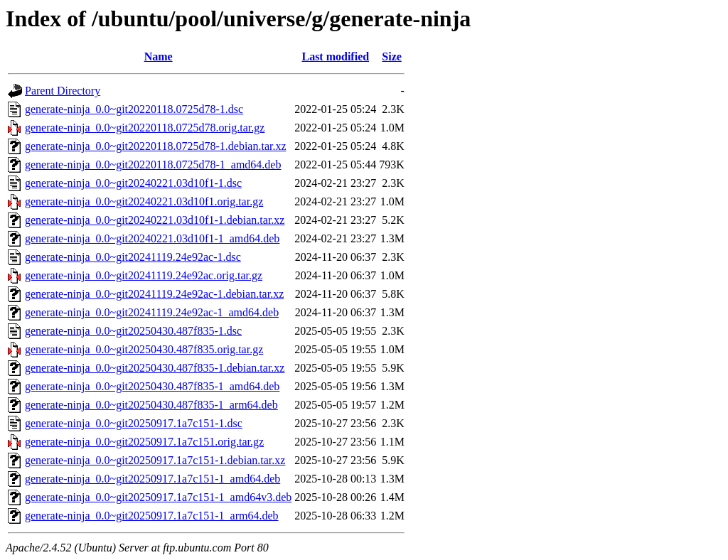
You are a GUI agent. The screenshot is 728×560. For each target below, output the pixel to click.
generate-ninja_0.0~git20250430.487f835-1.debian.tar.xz (155, 368)
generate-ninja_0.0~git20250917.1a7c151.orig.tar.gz (144, 442)
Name (159, 56)
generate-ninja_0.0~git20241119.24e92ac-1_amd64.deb (152, 312)
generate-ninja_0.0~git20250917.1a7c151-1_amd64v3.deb (158, 497)
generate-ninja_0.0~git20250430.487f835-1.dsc (133, 331)
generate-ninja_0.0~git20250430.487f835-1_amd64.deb (152, 386)
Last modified (335, 56)
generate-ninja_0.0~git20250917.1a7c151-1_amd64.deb (152, 479)
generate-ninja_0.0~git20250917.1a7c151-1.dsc (134, 423)
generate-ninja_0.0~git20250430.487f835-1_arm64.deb (151, 405)
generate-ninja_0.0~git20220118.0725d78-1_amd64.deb (153, 165)
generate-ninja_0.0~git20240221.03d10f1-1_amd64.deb (152, 238)
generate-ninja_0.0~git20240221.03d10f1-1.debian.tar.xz (155, 220)
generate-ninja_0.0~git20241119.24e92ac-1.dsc (133, 257)
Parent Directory (63, 91)
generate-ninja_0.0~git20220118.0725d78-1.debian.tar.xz (156, 146)
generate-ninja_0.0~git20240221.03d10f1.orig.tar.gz (144, 201)
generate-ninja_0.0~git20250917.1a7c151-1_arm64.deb (152, 516)
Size (392, 56)
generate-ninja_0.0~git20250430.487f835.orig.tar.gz (144, 349)
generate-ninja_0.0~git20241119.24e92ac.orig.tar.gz (144, 275)
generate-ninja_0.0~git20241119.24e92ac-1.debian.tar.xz (154, 294)
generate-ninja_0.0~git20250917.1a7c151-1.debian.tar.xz (155, 460)
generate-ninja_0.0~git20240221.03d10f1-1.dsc (133, 183)
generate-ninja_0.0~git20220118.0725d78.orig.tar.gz (145, 128)
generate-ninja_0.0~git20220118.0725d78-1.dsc (134, 109)
